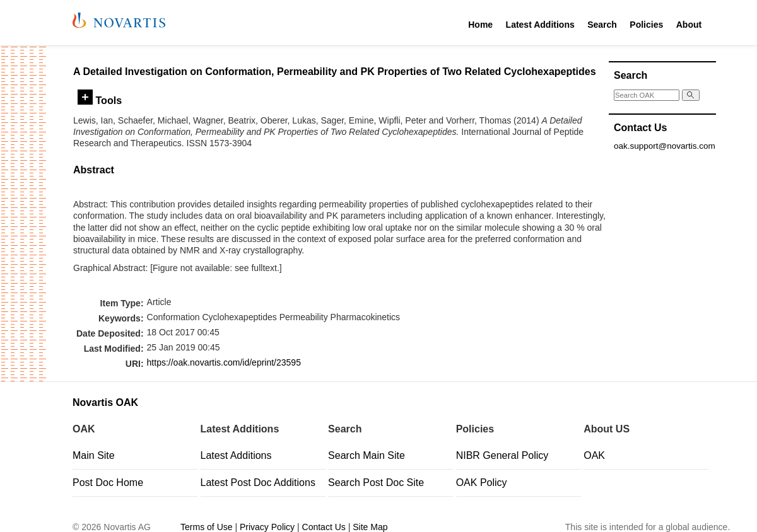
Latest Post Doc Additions (258, 483)
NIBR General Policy (502, 455)
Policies (646, 25)
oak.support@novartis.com (665, 146)
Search (602, 25)
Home (480, 25)
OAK (594, 455)
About (689, 25)
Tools (100, 100)
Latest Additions (540, 25)
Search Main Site (367, 455)
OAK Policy (482, 483)
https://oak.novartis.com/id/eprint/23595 (224, 362)
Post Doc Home (108, 483)
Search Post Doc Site (376, 483)
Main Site (94, 455)
